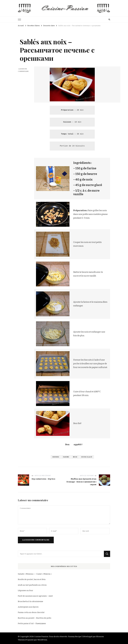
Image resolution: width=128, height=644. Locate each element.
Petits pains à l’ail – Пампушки (32, 623)
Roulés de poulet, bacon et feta (32, 579)
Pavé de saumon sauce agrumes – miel (35, 596)
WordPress (42, 640)
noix (75, 457)
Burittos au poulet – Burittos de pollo (35, 618)
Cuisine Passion (41, 637)
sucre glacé (87, 457)
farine (66, 457)
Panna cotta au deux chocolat (31, 612)
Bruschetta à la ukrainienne (30, 601)
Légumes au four (25, 590)
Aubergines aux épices (28, 607)
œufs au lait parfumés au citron (32, 585)
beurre (56, 457)
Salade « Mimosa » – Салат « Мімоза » (35, 574)
